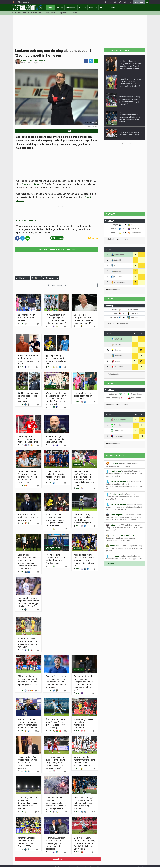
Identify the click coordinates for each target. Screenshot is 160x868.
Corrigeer (93, 238)
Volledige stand (114, 290)
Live (102, 8)
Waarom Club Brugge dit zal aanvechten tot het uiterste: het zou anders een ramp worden (84, 803)
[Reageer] (38, 324)
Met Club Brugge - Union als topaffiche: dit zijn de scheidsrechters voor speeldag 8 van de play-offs (124, 485)
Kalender (54, 13)
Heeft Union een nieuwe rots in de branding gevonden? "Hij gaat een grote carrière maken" (55, 520)
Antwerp (116, 313)
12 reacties (40, 63)
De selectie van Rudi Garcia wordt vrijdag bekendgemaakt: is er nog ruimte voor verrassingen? (27, 477)
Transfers (73, 13)
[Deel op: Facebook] (86, 61)
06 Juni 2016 (27, 63)
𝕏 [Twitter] (138, 861)
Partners (101, 861)
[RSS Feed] (134, 866)
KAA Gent (116, 229)
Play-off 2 (23, 278)
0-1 (124, 313)
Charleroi (133, 313)
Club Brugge (115, 225)
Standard (116, 309)
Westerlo (132, 317)
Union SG (116, 233)
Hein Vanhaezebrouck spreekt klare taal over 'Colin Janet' (84, 396)
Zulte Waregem (114, 398)
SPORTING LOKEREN (20, 13)
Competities (71, 8)
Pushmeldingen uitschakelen (100, 863)
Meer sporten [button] (23, 2)
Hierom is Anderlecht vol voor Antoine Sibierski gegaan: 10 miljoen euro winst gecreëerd (55, 843)
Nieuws (51, 8)
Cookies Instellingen (79, 863)
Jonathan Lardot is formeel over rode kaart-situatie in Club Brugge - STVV (124, 557)
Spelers (63, 13)
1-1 (124, 229)
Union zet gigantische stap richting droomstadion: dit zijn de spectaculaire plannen (28, 803)
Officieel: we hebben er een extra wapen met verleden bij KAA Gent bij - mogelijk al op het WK (28, 682)
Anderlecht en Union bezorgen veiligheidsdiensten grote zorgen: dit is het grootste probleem (56, 803)
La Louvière (115, 394)
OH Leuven (133, 309)
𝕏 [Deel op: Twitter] (91, 61)
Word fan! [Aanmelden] (36, 13)
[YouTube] (143, 861)
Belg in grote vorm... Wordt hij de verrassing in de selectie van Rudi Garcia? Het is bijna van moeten (84, 843)
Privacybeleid (83, 861)
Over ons (72, 861)
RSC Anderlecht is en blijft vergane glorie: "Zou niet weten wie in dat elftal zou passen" (124, 528)
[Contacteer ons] (147, 861)
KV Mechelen (134, 233)
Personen (93, 8)
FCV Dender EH (136, 398)
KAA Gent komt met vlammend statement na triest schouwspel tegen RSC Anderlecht (123, 497)
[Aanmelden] (17, 278)
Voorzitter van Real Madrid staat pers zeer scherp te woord (28, 517)
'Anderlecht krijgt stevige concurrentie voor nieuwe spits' (55, 439)
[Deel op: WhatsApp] (96, 61)
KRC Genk (115, 317)
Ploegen (82, 8)
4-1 (125, 394)
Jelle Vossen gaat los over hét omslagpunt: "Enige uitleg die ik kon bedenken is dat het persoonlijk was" (56, 763)
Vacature (93, 861)
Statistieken (123, 239)
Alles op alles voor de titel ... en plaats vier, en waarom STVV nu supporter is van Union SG (84, 560)
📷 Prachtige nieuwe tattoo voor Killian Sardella (27, 318)
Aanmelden (139, 2)
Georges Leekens (30, 184)
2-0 (124, 225)
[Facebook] (134, 861)
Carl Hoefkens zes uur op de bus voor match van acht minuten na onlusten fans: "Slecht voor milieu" (56, 682)
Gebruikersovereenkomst (58, 863)
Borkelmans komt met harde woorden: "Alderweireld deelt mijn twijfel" (121, 538)
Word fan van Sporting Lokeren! (57, 131)
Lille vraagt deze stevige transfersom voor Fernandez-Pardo (28, 439)
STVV (131, 225)
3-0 (124, 233)
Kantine (60, 8)
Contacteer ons (61, 861)
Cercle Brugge (135, 394)
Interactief (111, 8)
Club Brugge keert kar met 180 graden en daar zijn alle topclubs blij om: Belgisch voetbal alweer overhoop (124, 517)
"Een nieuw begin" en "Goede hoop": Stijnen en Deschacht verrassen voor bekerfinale (27, 763)
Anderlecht (133, 229)
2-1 (124, 309)
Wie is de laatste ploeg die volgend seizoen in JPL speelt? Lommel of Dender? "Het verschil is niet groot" (56, 399)
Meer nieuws (57, 285)
